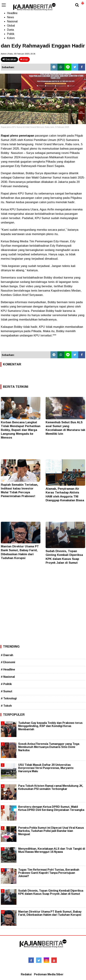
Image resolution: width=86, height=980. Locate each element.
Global (11, 26)
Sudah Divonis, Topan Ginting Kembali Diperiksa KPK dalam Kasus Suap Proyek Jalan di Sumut (51, 892)
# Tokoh (6, 706)
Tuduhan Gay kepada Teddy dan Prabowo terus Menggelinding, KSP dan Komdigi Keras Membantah (50, 726)
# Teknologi (9, 698)
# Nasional (8, 677)
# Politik (6, 684)
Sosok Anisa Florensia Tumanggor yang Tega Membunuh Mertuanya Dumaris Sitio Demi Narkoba (49, 747)
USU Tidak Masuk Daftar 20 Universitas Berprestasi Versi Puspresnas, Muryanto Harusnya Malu (46, 768)
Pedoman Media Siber (49, 974)
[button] (83, 2)
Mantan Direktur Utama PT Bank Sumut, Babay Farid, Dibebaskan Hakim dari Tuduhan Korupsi (50, 913)
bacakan (9, 59)
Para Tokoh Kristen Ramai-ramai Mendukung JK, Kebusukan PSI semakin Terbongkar (51, 787)
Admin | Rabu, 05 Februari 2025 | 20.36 (18, 54)
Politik (11, 34)
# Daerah (7, 655)
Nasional (12, 21)
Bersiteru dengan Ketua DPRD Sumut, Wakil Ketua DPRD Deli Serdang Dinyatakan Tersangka (51, 808)
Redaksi (26, 974)
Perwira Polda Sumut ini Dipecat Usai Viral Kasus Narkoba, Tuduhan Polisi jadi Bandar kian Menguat (51, 831)
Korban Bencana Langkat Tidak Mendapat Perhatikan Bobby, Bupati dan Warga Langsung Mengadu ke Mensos (21, 430)
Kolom (11, 38)
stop (24, 59)
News (10, 17)
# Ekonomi (8, 662)
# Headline (8, 669)
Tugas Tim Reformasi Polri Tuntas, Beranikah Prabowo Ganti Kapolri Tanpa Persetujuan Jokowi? (49, 873)
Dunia (10, 30)
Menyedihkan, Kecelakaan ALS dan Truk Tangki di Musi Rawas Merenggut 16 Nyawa (52, 850)
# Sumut (7, 691)
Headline (12, 13)
